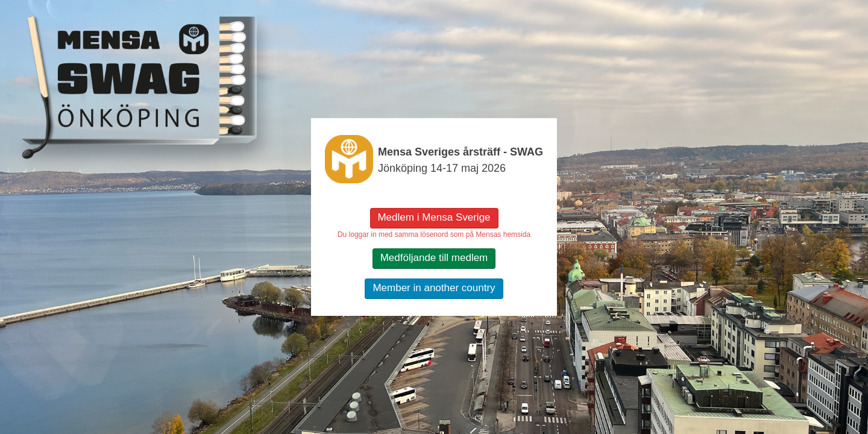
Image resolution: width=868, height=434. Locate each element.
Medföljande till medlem (434, 258)
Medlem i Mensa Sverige (434, 217)
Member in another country (434, 288)
